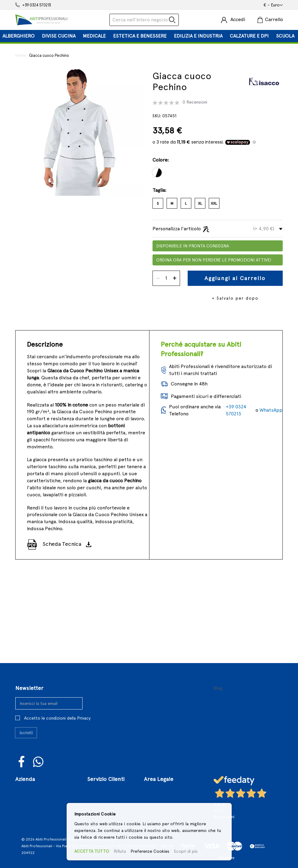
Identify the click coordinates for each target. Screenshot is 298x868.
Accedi (238, 19)
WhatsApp (271, 410)
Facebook (22, 746)
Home (21, 55)
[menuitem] (18, 36)
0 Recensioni (195, 102)
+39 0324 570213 (37, 5)
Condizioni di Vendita (167, 785)
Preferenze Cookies (150, 851)
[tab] (149, 36)
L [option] (186, 203)
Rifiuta (120, 851)
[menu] (149, 36)
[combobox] (144, 20)
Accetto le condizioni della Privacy (57, 702)
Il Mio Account (103, 795)
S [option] (158, 203)
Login (93, 775)
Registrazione (102, 785)
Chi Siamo (26, 775)
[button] (273, 5)
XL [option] (200, 203)
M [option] (172, 203)
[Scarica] (91, 544)
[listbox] (218, 175)
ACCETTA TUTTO (92, 851)
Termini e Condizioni (167, 775)
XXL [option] (214, 203)
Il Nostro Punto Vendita (42, 785)
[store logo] (41, 20)
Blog (218, 672)
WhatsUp (39, 746)
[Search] (172, 20)
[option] (157, 173)
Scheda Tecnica (62, 544)
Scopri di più (186, 851)
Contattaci (27, 795)
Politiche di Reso (163, 795)
